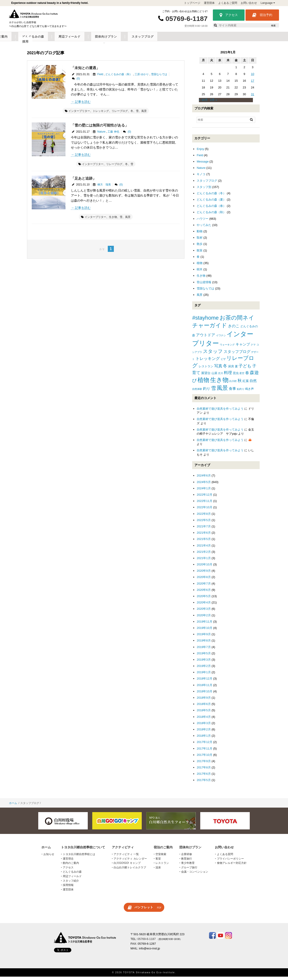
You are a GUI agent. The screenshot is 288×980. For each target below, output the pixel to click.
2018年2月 (204, 733)
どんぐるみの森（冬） (211, 197)
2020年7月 (204, 587)
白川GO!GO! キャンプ (127, 866)
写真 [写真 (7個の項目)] (218, 369)
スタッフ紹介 (71, 884)
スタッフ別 (204, 190)
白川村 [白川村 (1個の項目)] (233, 384)
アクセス (229, 15)
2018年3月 (204, 726)
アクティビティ (91, 40)
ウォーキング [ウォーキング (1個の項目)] (227, 348)
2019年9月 (204, 638)
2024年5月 (204, 485)
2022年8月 (204, 517)
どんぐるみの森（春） (211, 209)
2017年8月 (204, 771)
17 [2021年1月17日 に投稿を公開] (252, 84)
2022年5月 (204, 523)
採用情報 (68, 888)
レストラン (162, 866)
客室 (158, 862)
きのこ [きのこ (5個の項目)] (234, 329)
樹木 (200, 273)
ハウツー (202, 222)
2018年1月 (204, 739)
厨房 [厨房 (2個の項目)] (231, 370)
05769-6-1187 (187, 19)
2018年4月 (204, 720)
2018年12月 (204, 682)
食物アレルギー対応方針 (232, 866)
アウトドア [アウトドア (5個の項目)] (206, 339)
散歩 (200, 247)
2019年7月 (204, 650)
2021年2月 (204, 555)
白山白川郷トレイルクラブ (130, 871)
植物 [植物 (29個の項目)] (203, 383)
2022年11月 (204, 504)
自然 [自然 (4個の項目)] (253, 384)
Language (268, 3)
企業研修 (187, 858)
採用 (262, 40)
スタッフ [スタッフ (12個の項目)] (213, 355)
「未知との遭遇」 (85, 71)
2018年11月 (204, 688)
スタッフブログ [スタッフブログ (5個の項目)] (237, 355)
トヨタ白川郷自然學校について (49, 40)
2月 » (214, 103)
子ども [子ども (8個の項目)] (245, 369)
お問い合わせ (249, 3)
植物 (200, 266)
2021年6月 (204, 536)
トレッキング (101, 114)
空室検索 (161, 858)
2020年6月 (204, 593)
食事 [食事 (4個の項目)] (232, 392)
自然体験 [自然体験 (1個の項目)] (197, 392)
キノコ (201, 178)
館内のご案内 (71, 866)
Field (100, 78)
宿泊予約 (262, 15)
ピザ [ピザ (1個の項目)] (223, 362)
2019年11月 (204, 625)
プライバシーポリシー (230, 862)
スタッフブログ (240, 40)
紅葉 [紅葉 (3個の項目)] (246, 384)
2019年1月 (204, 676)
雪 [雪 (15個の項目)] (214, 392)
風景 (144, 114)
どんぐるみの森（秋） (119, 78)
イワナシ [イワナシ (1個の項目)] (221, 339)
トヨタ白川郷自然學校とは (79, 858)
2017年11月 (204, 752)
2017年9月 (204, 764)
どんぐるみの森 (148, 40)
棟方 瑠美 (104, 188)
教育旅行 (187, 862)
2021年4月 (204, 549)
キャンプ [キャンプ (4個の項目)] (243, 348)
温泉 (158, 871)
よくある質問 (225, 858)
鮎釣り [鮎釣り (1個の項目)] (241, 392)
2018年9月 (204, 701)
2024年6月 (204, 479)
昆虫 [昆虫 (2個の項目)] (236, 376)
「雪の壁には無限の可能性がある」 (100, 129)
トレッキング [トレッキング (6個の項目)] (208, 362)
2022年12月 (204, 498)
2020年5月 (204, 600)
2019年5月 (204, 657)
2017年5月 (204, 784)
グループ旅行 (189, 871)
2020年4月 (204, 606)
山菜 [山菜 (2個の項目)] (214, 376)
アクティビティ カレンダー (130, 862)
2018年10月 (204, 695)
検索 (273, 26)
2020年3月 (204, 612)
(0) (78, 82)
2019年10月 (204, 631)
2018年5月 (204, 714)
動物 (200, 235)
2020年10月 (204, 568)
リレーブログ (120, 114)
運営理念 (68, 862)
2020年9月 (204, 574)
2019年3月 (204, 663)
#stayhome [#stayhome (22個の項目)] (205, 321)
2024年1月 (204, 492)
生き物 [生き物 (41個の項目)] (219, 383)
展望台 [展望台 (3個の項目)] (206, 376)
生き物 (113, 221)
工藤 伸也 (113, 135)
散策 (200, 254)
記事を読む (83, 105)
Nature (101, 135)
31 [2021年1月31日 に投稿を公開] (252, 98)
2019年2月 (204, 669)
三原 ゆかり (142, 78)
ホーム (13, 806)
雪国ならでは (159, 78)
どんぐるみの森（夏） (211, 203)
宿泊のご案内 (120, 40)
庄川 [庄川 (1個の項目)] (220, 377)
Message (203, 165)
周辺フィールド (179, 40)
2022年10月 (204, 511)
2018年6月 (204, 707)
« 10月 (203, 103)
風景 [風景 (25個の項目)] (222, 391)
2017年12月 (204, 745)
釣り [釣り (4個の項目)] (207, 392)
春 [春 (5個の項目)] (247, 376)
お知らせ (49, 858)
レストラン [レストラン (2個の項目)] (206, 370)
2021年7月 (204, 530)
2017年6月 (204, 777)
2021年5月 (204, 542)
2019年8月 (204, 644)
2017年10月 (204, 758)
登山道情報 (204, 286)
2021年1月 (204, 561)
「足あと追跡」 (83, 182)
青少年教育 (188, 866)
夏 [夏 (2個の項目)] (236, 370)
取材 (200, 241)
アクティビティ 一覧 (126, 858)
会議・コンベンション (195, 875)
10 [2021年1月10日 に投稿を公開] (252, 77)
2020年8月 (204, 581)
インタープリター (79, 114)
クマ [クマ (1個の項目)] (253, 348)
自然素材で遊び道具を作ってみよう (220, 412)
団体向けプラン (209, 40)
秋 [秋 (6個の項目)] (240, 384)
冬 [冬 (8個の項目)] (225, 369)
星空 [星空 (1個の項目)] (242, 377)
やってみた (204, 228)
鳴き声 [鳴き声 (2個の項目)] (249, 392)
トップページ (192, 3)
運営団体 (209, 3)
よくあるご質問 (228, 3)
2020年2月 (204, 619)
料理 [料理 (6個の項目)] (228, 376)
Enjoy (200, 152)
